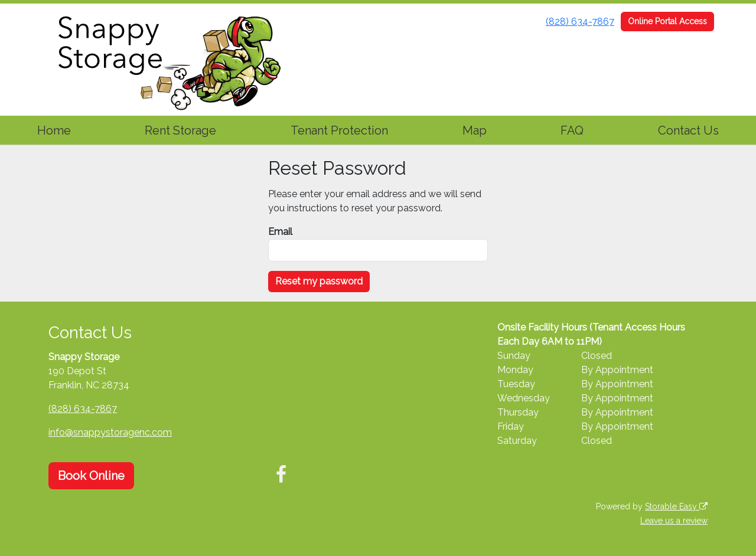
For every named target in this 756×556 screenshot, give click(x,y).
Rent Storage (180, 130)
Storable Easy (676, 506)
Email (280, 232)
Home (54, 130)
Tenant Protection (339, 130)
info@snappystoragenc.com (110, 432)
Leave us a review (674, 521)
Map (475, 130)
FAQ (572, 130)
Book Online (91, 476)
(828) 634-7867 (580, 22)
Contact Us (688, 130)
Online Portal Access (667, 21)
